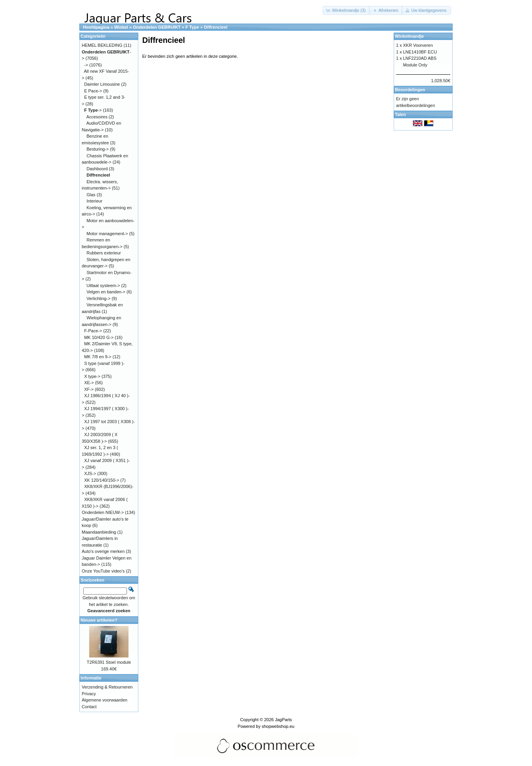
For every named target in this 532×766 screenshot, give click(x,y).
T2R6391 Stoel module (109, 662)
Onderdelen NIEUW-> (103, 512)
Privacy (89, 694)
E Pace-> (93, 91)
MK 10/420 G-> (99, 337)
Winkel (121, 27)
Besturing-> (98, 149)
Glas (91, 195)
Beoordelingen (410, 90)
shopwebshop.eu (278, 726)
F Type (192, 27)
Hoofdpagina (96, 27)
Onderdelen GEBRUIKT (157, 27)
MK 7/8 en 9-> (98, 357)
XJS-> (90, 473)
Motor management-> (107, 234)
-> (86, 65)
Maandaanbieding (99, 532)
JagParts (283, 720)
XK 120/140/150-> (102, 480)
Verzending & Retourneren (107, 687)
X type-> (92, 376)
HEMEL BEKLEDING (102, 45)
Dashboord (97, 169)
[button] (347, 10)
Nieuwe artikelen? (99, 620)
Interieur (94, 201)
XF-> (89, 389)
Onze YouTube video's (103, 571)
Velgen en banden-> (106, 292)
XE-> (89, 383)
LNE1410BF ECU (420, 52)
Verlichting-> (98, 298)
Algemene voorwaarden (105, 700)
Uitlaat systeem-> (103, 285)
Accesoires (97, 117)
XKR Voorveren (418, 45)
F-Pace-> (93, 331)
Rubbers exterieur (104, 253)
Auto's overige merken (103, 551)
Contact (89, 707)
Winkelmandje (409, 36)
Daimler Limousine (102, 84)
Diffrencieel (216, 27)
